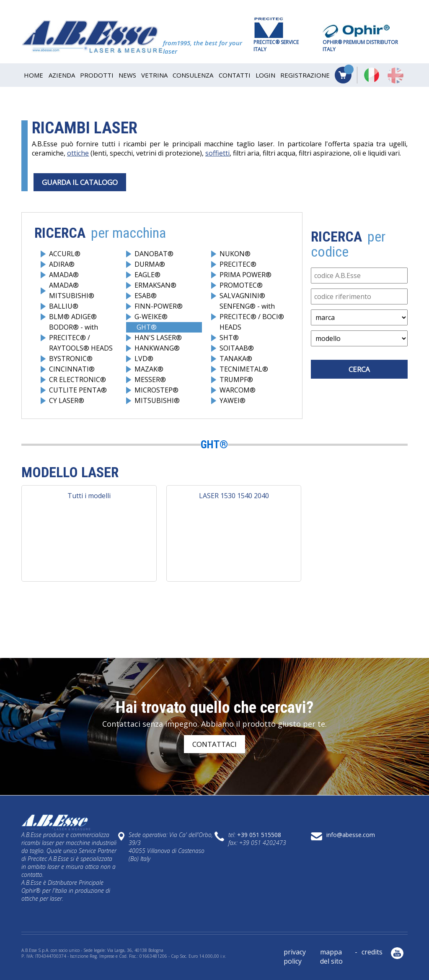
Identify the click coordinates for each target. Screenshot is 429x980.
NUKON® (235, 254)
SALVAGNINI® (242, 296)
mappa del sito (331, 957)
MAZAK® (149, 369)
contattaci (214, 744)
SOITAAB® (237, 348)
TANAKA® (236, 359)
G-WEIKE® (151, 317)
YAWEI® (233, 400)
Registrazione (305, 75)
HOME (34, 75)
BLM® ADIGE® (73, 317)
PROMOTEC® (241, 285)
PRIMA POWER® (246, 275)
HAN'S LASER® (158, 338)
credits (372, 952)
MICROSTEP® (156, 390)
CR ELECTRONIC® (78, 380)
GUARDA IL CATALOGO (80, 182)
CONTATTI (235, 75)
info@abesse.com (351, 835)
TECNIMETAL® (244, 369)
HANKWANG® (157, 348)
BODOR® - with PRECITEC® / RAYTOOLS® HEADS (81, 338)
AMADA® (64, 275)
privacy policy (295, 957)
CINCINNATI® (72, 369)
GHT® (147, 327)
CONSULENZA (193, 75)
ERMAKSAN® (155, 285)
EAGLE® (147, 275)
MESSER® (150, 380)
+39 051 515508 (259, 835)
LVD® (144, 359)
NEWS (127, 75)
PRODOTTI (97, 75)
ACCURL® (65, 254)
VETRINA (154, 75)
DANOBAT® (154, 254)
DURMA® (150, 264)
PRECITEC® (238, 264)
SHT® (229, 338)
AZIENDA (62, 75)
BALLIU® (64, 306)
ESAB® (146, 296)
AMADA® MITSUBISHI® (72, 290)
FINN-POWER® (159, 306)
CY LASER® (67, 400)
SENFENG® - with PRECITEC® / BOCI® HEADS (252, 317)
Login (265, 75)
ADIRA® (62, 264)
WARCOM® (238, 390)
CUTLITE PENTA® (78, 390)
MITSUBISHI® (157, 400)
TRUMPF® (236, 380)
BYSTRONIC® (71, 359)
